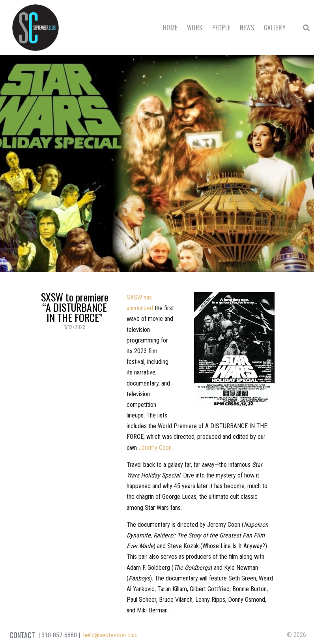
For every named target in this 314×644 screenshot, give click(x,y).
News (247, 28)
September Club (36, 28)
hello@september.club (110, 635)
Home (170, 28)
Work (195, 28)
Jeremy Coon (155, 448)
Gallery (275, 28)
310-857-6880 (59, 635)
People (221, 28)
